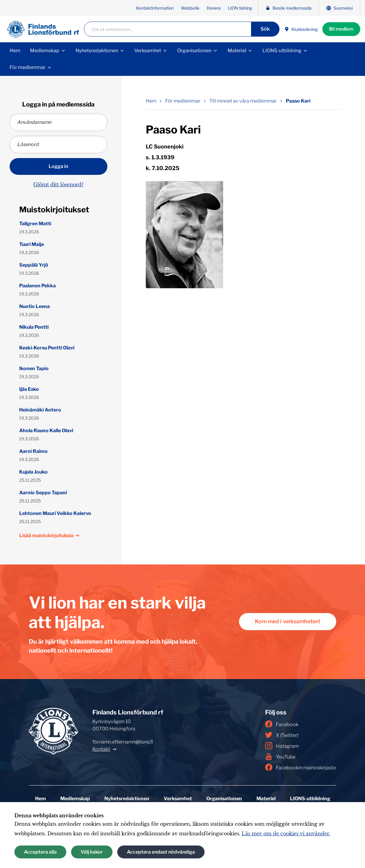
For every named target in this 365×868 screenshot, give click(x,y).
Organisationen (194, 51)
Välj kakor (92, 852)
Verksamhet (148, 51)
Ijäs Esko (29, 389)
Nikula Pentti (34, 327)
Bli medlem (340, 29)
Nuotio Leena (34, 306)
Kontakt (101, 749)
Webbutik (190, 8)
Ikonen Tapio (34, 368)
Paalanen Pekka (37, 286)
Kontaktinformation (155, 8)
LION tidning (240, 8)
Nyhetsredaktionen (97, 51)
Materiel (237, 51)
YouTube (280, 756)
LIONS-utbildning (282, 51)
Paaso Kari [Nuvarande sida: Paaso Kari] (298, 101)
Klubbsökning (299, 29)
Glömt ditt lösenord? (58, 184)
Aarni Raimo (33, 451)
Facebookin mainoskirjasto (301, 767)
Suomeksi (340, 8)
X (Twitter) (282, 735)
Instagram (282, 746)
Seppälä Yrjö (34, 265)
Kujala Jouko (33, 472)
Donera (214, 8)
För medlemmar (28, 67)
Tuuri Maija (31, 244)
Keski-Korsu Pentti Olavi (47, 348)
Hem (15, 51)
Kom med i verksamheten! (286, 622)
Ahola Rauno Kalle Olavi (46, 431)
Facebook (282, 724)
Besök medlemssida (289, 8)
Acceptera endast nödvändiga (161, 852)
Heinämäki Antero (40, 410)
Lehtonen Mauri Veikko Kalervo (55, 513)
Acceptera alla (40, 852)
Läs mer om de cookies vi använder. (286, 834)
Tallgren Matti (35, 224)
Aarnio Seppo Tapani (43, 493)
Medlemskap (45, 51)
